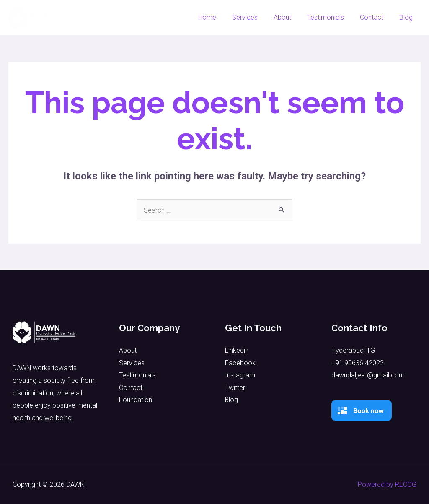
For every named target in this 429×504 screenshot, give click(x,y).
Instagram (240, 375)
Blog (407, 17)
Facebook (240, 363)
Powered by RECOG (387, 485)
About (291, 17)
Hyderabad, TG (353, 350)
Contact (375, 17)
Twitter (235, 388)
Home (221, 17)
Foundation (136, 400)
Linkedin (237, 350)
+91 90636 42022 (358, 363)
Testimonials (332, 17)
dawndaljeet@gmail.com (368, 375)
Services (256, 17)
